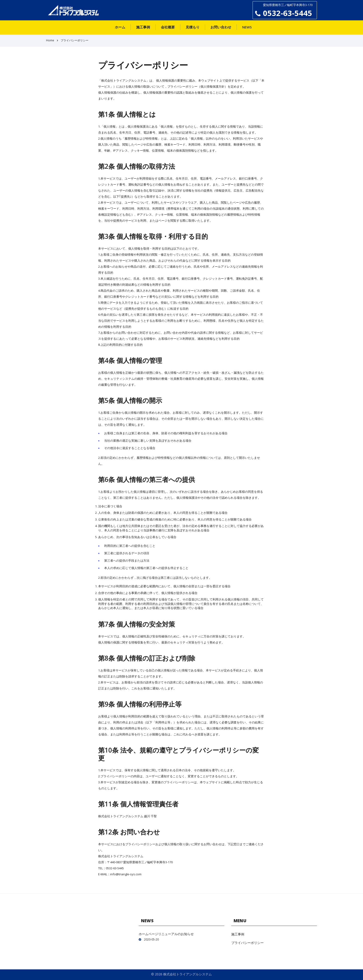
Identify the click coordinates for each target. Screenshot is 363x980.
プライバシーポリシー (247, 943)
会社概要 (168, 27)
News (247, 27)
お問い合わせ (221, 27)
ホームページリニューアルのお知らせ (166, 934)
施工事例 (143, 27)
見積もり (193, 27)
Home (50, 40)
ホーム (120, 27)
